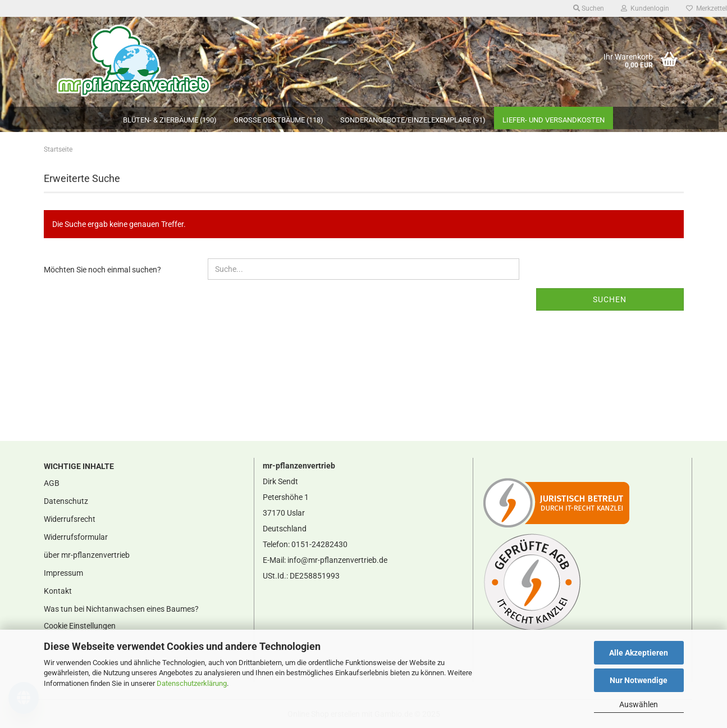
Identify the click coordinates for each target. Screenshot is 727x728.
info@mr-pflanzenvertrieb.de (337, 560)
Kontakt (58, 591)
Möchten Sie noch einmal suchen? (102, 270)
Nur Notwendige (639, 680)
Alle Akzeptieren (639, 653)
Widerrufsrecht (70, 519)
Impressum (63, 573)
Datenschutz (66, 501)
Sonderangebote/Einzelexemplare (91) (413, 120)
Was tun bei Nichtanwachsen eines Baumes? (121, 609)
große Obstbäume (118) (278, 120)
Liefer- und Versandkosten (554, 120)
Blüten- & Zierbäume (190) (170, 120)
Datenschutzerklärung (192, 683)
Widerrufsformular (76, 537)
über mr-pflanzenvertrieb (87, 555)
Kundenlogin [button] (645, 8)
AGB (52, 483)
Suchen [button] (589, 8)
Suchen (610, 299)
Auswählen (639, 704)
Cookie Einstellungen (80, 626)
